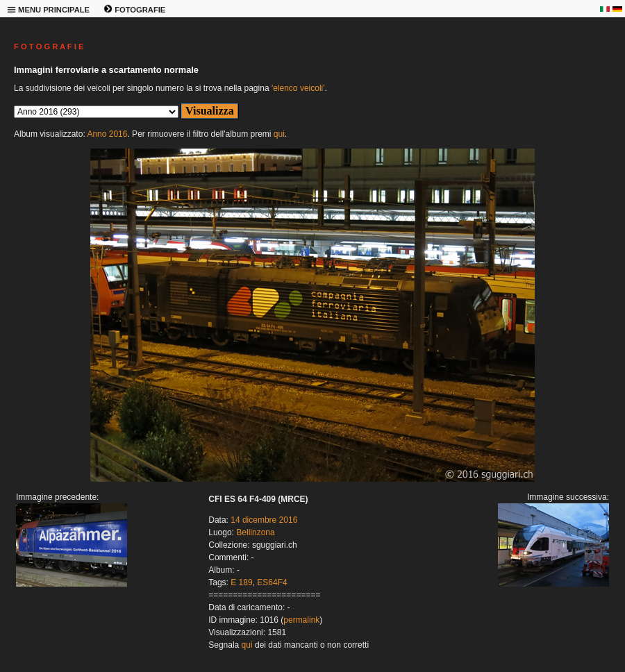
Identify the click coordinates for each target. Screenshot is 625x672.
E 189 (241, 582)
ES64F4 (272, 582)
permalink (301, 620)
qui (279, 134)
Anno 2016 (107, 134)
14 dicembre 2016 (264, 520)
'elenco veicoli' (298, 88)
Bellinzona (255, 532)
